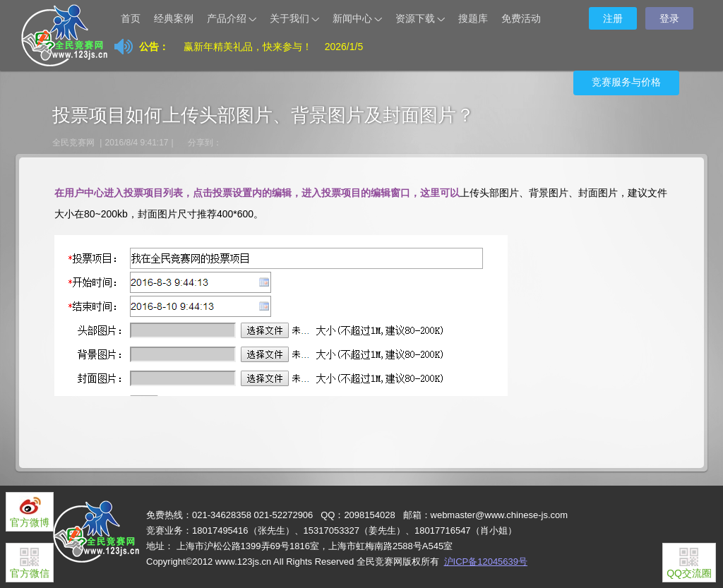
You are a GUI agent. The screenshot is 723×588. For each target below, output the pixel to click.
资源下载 (421, 19)
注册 (613, 18)
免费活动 (521, 18)
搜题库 (473, 18)
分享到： (205, 143)
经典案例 (174, 18)
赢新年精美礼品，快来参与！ (248, 47)
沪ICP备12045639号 (486, 562)
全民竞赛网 (73, 143)
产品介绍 (232, 19)
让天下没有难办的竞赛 (79, 18)
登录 (669, 18)
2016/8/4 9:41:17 (136, 143)
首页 (131, 18)
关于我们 (295, 19)
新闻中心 (358, 19)
